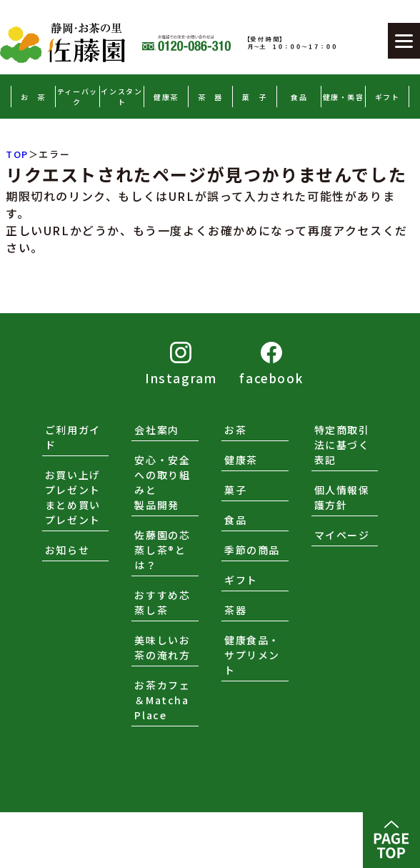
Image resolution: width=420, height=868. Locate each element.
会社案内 (156, 430)
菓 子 (255, 97)
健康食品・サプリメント (252, 655)
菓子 (235, 490)
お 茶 (33, 97)
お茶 (235, 430)
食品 (299, 97)
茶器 (235, 610)
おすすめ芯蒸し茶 (162, 602)
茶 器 (210, 97)
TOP (17, 154)
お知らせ (67, 550)
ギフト (387, 97)
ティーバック (77, 97)
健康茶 (166, 97)
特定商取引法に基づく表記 (342, 445)
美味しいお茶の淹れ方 (162, 647)
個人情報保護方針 (342, 497)
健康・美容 (344, 97)
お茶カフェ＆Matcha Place (162, 700)
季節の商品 (252, 550)
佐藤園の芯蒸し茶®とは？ (162, 550)
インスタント (121, 97)
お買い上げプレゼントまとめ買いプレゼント (73, 497)
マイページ (342, 535)
